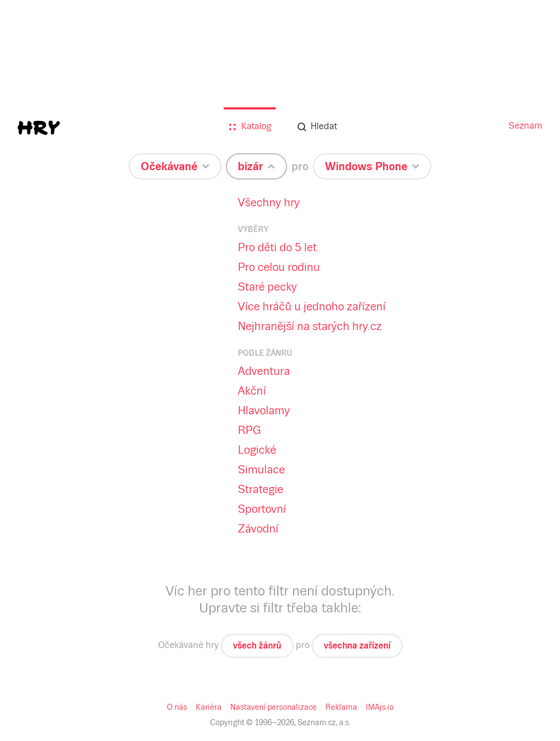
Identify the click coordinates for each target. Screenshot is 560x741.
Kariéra (209, 707)
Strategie (261, 489)
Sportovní (262, 509)
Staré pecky (267, 287)
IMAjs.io (380, 707)
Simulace (261, 470)
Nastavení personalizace (273, 707)
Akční (252, 391)
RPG (249, 430)
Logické (257, 450)
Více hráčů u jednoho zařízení (312, 306)
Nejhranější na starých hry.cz (310, 326)
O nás (177, 707)
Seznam (526, 126)
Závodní (258, 529)
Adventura (264, 371)
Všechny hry (269, 202)
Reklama (341, 707)
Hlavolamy (264, 410)
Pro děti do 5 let (277, 247)
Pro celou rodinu (279, 267)
